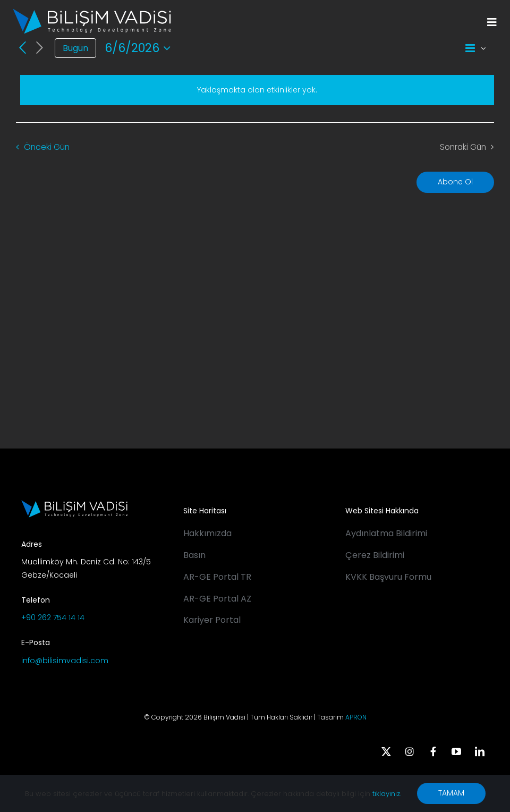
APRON (356, 717)
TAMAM (451, 793)
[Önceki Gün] (22, 48)
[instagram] (410, 751)
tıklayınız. (387, 794)
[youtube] (456, 751)
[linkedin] (480, 751)
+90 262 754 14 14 (53, 618)
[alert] (257, 90)
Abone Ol (455, 182)
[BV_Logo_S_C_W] (92, 12)
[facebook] (433, 751)
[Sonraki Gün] (40, 48)
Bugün (75, 48)
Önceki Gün (47, 147)
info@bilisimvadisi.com (65, 661)
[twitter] (386, 751)
